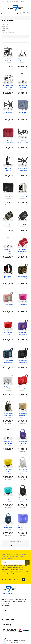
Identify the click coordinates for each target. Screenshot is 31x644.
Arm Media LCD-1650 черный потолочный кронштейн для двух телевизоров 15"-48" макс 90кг (8, 443)
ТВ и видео (5, 28)
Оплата (2, 2)
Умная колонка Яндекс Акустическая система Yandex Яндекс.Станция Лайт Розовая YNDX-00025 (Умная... (23, 305)
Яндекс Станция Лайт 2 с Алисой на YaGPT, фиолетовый (23, 527)
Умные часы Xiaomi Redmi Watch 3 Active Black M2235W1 (8, 277)
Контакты (16, 2)
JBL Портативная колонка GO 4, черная (23, 361)
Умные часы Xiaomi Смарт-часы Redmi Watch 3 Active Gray (23, 196)
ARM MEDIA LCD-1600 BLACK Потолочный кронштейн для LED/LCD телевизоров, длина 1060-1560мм (8, 251)
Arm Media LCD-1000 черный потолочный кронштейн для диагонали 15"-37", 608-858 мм (23, 87)
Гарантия (11, 2)
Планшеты (5, 24)
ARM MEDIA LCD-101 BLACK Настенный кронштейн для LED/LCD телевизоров (8, 60)
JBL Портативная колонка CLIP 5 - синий (8, 527)
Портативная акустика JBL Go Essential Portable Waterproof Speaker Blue (23, 113)
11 (19, 545)
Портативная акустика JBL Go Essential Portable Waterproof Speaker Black (8, 196)
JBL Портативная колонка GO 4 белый (8, 388)
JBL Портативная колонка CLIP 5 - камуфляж (8, 415)
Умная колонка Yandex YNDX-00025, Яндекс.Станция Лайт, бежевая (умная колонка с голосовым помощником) (23, 415)
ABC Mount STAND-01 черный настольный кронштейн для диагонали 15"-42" (23, 60)
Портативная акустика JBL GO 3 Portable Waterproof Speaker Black (23, 224)
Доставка (7, 2)
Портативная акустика (8, 32)
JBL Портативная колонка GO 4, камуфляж (23, 277)
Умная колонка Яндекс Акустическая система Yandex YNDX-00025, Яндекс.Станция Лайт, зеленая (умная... (8, 499)
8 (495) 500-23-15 (25, 2)
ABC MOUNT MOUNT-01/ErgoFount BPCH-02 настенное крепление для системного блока (8, 169)
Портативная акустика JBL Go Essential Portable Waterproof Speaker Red (8, 141)
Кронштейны (5, 30)
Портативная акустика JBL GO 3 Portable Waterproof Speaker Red (23, 251)
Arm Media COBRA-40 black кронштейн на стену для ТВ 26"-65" (8, 113)
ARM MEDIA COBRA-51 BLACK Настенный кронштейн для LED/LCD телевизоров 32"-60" (23, 141)
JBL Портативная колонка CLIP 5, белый (23, 471)
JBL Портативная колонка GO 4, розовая (8, 305)
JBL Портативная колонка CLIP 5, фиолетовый (23, 443)
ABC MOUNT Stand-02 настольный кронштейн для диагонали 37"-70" (8, 87)
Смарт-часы (5, 26)
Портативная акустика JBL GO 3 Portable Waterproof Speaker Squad (8, 224)
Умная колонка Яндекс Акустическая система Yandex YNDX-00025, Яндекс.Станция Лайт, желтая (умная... (8, 471)
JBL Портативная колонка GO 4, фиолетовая (23, 333)
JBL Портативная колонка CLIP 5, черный (23, 499)
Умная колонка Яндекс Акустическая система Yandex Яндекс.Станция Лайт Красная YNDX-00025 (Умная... (8, 333)
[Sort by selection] (15, 36)
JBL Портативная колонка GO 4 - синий (8, 361)
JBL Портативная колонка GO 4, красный (23, 388)
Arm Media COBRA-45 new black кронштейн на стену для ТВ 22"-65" (23, 169)
